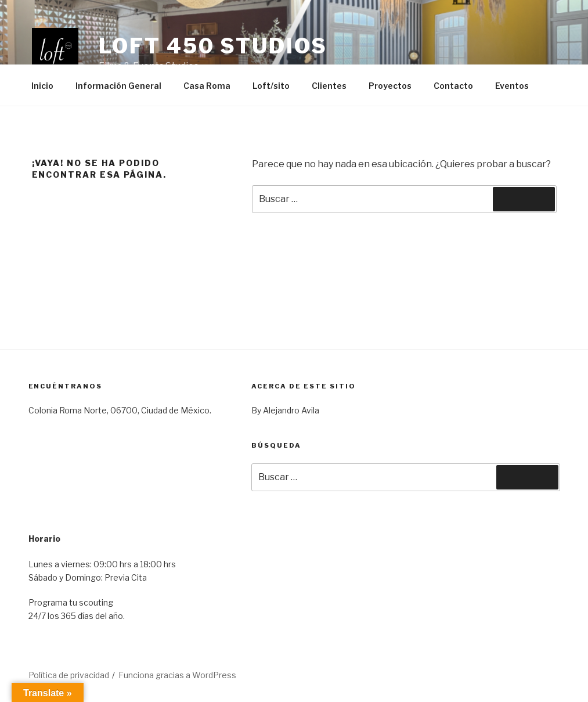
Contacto (453, 86)
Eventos (512, 86)
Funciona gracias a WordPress (177, 675)
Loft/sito (271, 86)
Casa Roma (207, 86)
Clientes (329, 86)
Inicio (42, 86)
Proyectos (390, 86)
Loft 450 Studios (213, 46)
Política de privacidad (69, 675)
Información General (118, 86)
